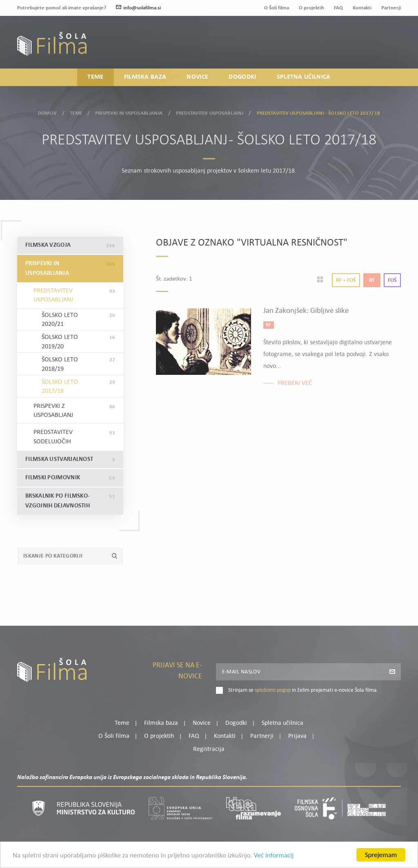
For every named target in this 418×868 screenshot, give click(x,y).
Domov (47, 111)
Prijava (350, 46)
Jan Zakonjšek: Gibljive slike (306, 311)
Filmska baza (145, 77)
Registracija (387, 46)
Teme (95, 77)
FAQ (338, 8)
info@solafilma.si (138, 8)
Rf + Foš (346, 280)
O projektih (311, 8)
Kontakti (362, 8)
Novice (197, 77)
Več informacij (274, 864)
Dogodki (242, 77)
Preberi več (295, 383)
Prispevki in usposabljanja (129, 111)
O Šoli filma (277, 8)
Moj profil (359, 36)
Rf (372, 280)
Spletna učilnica (304, 77)
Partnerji (391, 8)
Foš (392, 280)
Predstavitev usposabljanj (210, 111)
